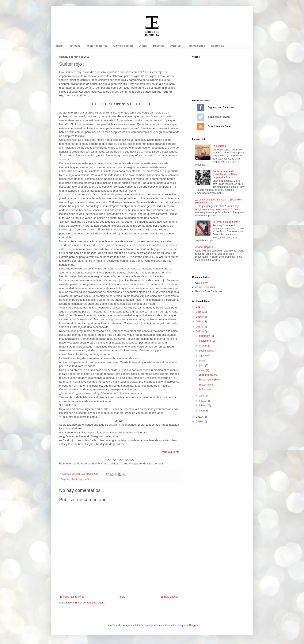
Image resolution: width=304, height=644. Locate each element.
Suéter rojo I (205, 390)
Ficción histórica (97, 46)
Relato (75, 479)
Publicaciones (196, 46)
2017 (199, 307)
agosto (203, 356)
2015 (199, 317)
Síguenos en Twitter (201, 117)
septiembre (206, 351)
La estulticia (219, 146)
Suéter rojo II (206, 385)
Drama (143, 46)
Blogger (193, 625)
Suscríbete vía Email (201, 126)
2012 (199, 331)
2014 (199, 322)
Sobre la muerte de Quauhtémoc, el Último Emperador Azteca (225, 174)
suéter (88, 479)
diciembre (205, 336)
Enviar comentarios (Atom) (90, 603)
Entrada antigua (169, 597)
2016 (199, 312)
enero (203, 411)
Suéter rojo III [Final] (210, 380)
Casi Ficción (202, 283)
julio (202, 361)
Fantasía (74, 46)
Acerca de (217, 46)
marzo (203, 401)
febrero (203, 406)
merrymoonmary (155, 625)
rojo (81, 479)
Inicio (59, 46)
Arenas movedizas (206, 287)
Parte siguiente (170, 452)
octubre (204, 346)
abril (202, 396)
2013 (199, 327)
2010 (199, 422)
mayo (203, 370)
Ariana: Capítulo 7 (205, 247)
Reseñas (159, 46)
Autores (176, 46)
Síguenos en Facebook (201, 107)
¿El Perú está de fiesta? (226, 222)
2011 (199, 417)
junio (202, 365)
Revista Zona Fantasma (209, 291)
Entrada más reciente (72, 597)
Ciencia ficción (123, 46)
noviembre (205, 341)
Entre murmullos (208, 375)
